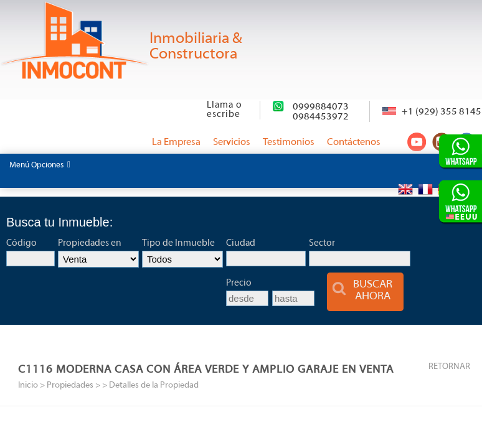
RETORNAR (449, 367)
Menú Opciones (40, 165)
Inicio (28, 385)
